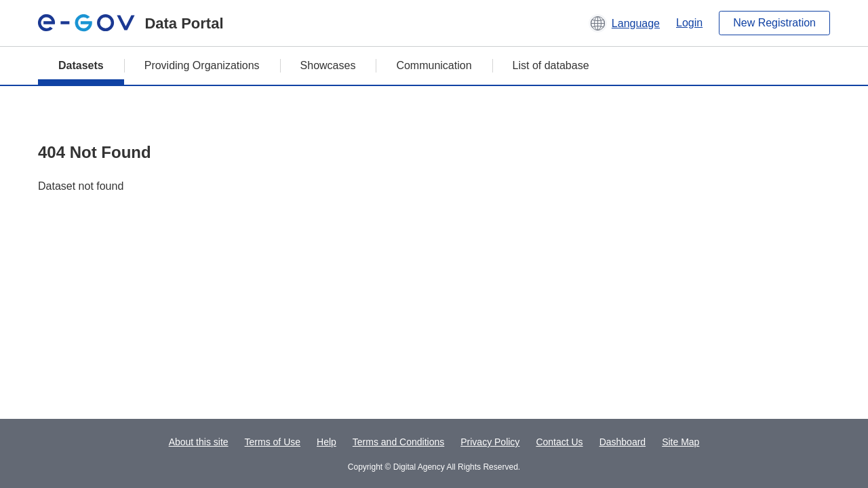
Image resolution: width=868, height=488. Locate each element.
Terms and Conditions (398, 442)
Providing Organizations (202, 65)
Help (327, 442)
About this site (199, 442)
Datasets (81, 65)
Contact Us (559, 442)
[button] (624, 23)
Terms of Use (273, 442)
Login (689, 23)
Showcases (328, 65)
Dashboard (623, 442)
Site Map (680, 442)
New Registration (774, 23)
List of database (551, 65)
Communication (434, 65)
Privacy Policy (490, 442)
